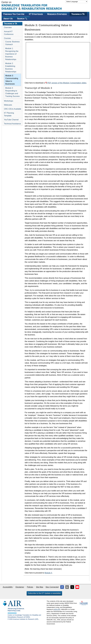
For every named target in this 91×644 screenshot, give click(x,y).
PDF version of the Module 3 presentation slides (67, 83)
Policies (30, 587)
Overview (8, 28)
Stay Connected (52, 587)
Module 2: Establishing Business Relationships (11, 68)
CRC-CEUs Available (13, 109)
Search (22, 19)
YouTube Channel (11, 120)
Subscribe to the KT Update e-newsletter (44, 593)
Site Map (39, 587)
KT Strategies (36, 14)
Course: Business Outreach (12, 43)
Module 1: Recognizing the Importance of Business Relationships (12, 54)
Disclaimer (20, 587)
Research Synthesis (57, 14)
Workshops (9, 101)
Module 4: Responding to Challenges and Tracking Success (12, 92)
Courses (7, 38)
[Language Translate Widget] (76, 2)
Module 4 (48, 573)
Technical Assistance (12, 124)
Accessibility (8, 587)
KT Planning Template (9, 114)
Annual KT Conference (9, 33)
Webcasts (8, 105)
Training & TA (78, 14)
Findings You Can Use (14, 14)
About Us (8, 19)
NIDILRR (57, 609)
